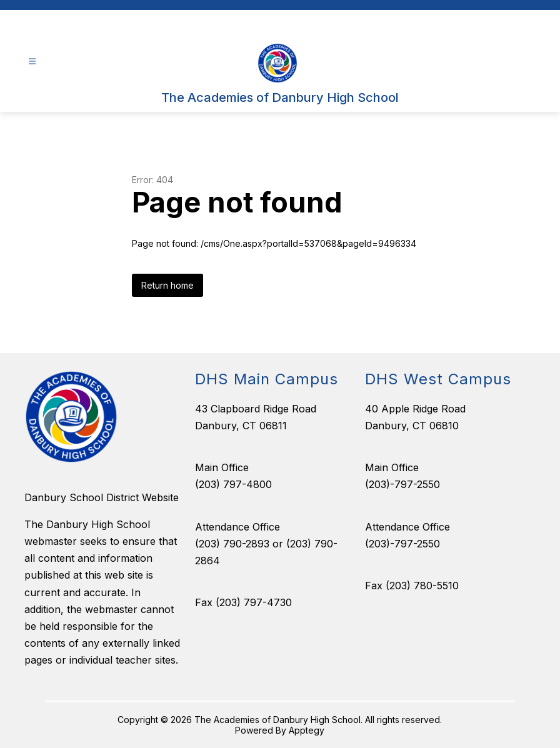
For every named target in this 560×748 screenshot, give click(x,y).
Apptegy (307, 730)
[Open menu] (32, 62)
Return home (167, 285)
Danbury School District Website (102, 497)
